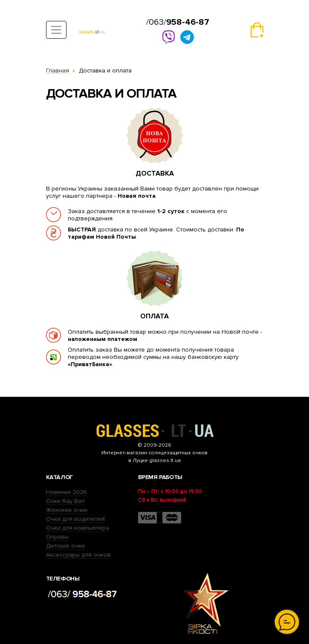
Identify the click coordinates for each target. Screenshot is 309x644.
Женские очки (67, 510)
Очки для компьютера (78, 528)
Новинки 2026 (66, 492)
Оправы (57, 537)
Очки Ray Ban (65, 501)
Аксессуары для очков (78, 555)
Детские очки (65, 546)
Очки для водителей (75, 519)
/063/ (178, 22)
